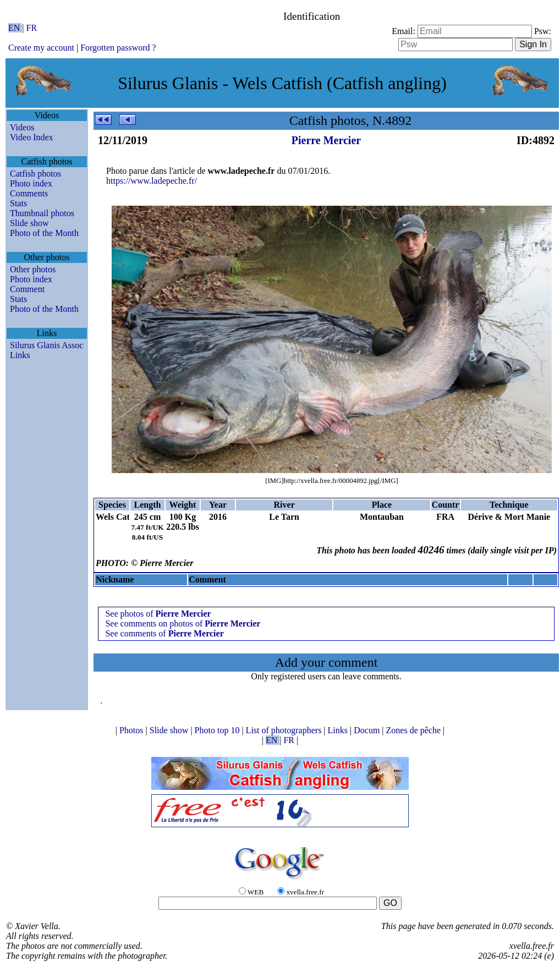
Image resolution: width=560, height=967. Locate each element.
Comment (27, 289)
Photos (133, 730)
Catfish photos (35, 174)
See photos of (158, 614)
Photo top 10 (218, 730)
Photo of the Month (44, 233)
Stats (18, 203)
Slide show (29, 223)
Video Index (32, 137)
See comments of (164, 633)
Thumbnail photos (42, 213)
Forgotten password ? (118, 48)
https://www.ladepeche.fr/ (152, 181)
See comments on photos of (183, 623)
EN (15, 28)
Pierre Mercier (326, 140)
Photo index (31, 183)
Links (20, 355)
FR (32, 28)
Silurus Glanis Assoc (46, 345)
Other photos (33, 269)
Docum (368, 730)
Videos (22, 127)
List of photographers (285, 730)
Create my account (41, 48)
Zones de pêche (415, 730)
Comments (29, 193)
